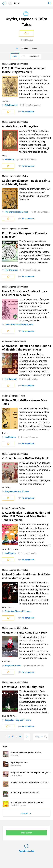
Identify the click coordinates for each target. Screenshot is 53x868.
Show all (26, 813)
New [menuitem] (15, 56)
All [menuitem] (17, 49)
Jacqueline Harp (12, 720)
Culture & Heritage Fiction (13, 396)
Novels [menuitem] (34, 49)
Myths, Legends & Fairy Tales (15, 64)
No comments (26, 112)
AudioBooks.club (26, 844)
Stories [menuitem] (25, 49)
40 (20, 737)
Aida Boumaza (11, 105)
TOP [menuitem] (23, 56)
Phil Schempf (11, 379)
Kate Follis (9, 159)
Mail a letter (26, 833)
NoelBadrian (10, 437)
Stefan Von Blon (12, 611)
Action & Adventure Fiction (14, 341)
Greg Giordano (11, 491)
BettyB (8, 666)
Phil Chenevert (11, 212)
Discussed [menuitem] (34, 56)
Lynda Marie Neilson (14, 325)
